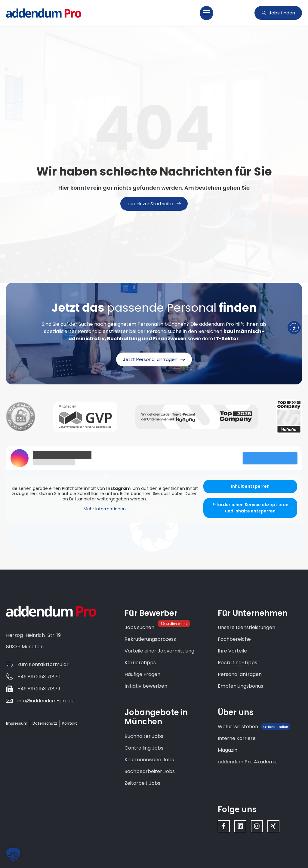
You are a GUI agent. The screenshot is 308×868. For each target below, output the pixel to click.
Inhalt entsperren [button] (250, 486)
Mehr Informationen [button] (105, 509)
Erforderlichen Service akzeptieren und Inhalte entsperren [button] (250, 508)
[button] (206, 13)
